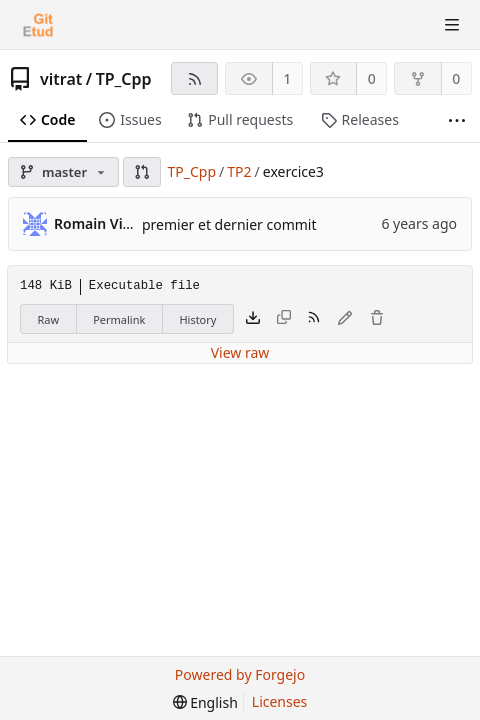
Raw (49, 319)
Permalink (119, 319)
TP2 (239, 171)
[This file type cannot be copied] (284, 319)
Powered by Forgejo (240, 674)
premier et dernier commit (229, 224)
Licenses (280, 701)
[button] (142, 172)
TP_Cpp (124, 79)
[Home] (38, 25)
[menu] (205, 702)
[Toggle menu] (452, 25)
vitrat (61, 79)
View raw (240, 352)
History (197, 319)
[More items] (457, 120)
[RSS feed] (194, 78)
